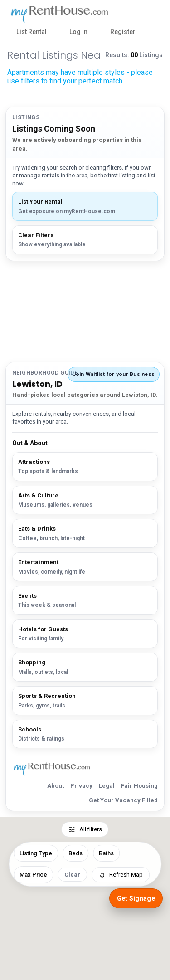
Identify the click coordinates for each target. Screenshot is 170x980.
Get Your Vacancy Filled (123, 800)
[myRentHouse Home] (64, 14)
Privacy (81, 786)
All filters (85, 829)
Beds (75, 853)
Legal (107, 786)
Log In (78, 32)
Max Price (33, 875)
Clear (72, 875)
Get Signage (136, 898)
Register (123, 32)
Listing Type (36, 853)
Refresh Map (121, 875)
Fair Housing (139, 786)
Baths (106, 853)
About (56, 786)
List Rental (32, 32)
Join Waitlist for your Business (114, 374)
